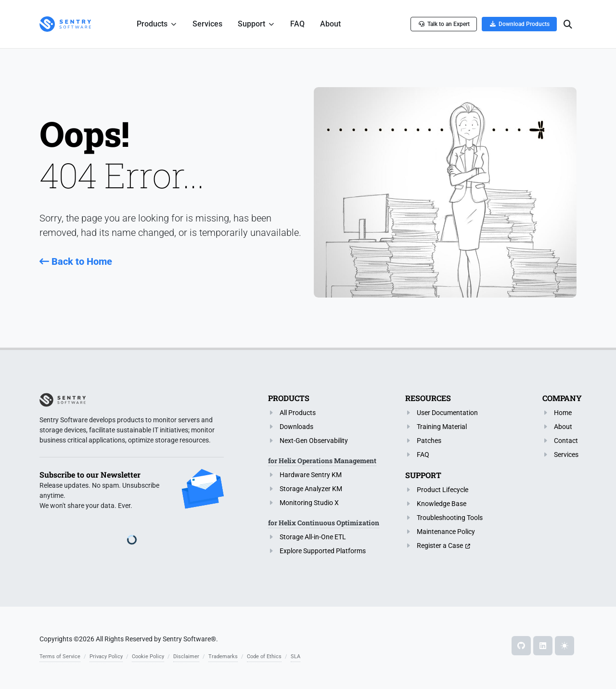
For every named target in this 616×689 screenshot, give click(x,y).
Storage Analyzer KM (311, 489)
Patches (429, 441)
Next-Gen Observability (314, 441)
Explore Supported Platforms (323, 551)
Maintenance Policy (446, 532)
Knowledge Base (442, 504)
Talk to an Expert (444, 24)
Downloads (296, 427)
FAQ (423, 455)
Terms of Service (60, 656)
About (563, 427)
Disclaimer (186, 656)
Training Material (442, 427)
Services (566, 455)
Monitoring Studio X (309, 503)
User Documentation (447, 413)
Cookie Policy (148, 656)
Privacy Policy (106, 656)
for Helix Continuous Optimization (324, 523)
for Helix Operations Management (322, 461)
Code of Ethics (264, 656)
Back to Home (76, 261)
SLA (295, 656)
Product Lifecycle (443, 490)
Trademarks (223, 656)
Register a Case (440, 546)
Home (563, 413)
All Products (298, 413)
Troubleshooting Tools (450, 518)
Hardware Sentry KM (311, 475)
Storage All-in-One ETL (313, 537)
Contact (566, 441)
